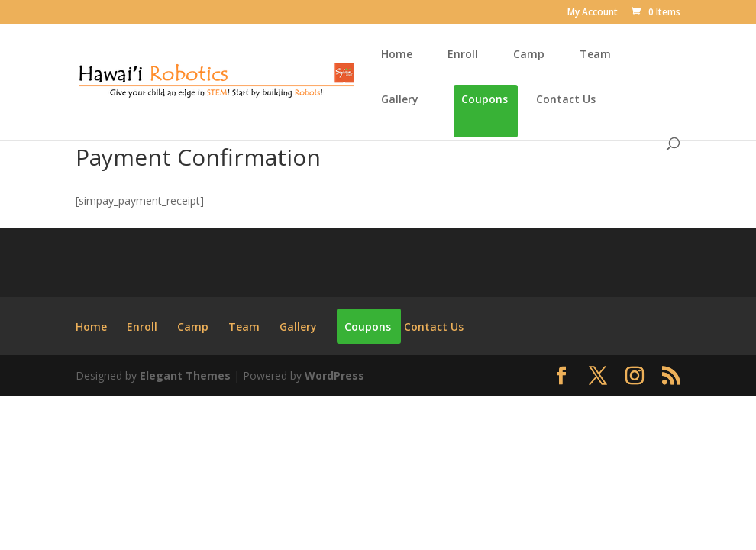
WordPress (334, 375)
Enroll (463, 55)
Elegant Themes (185, 375)
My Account (593, 13)
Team (595, 55)
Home (397, 55)
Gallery (400, 100)
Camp (529, 55)
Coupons (485, 100)
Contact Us (566, 100)
